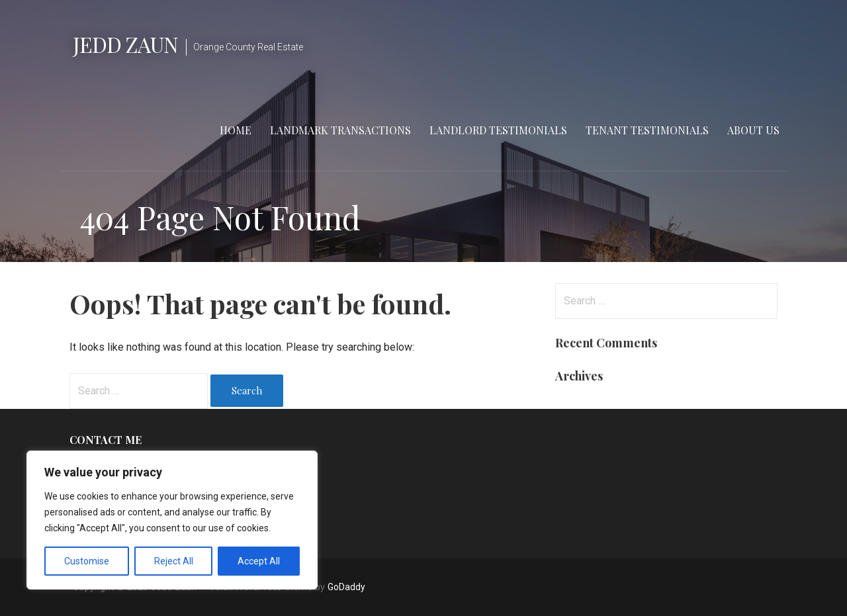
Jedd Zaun (125, 44)
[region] (172, 520)
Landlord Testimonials (498, 130)
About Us (753, 130)
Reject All (174, 561)
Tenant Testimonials (647, 130)
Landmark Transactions (340, 130)
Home (236, 130)
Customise (87, 561)
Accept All (259, 561)
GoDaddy (346, 587)
